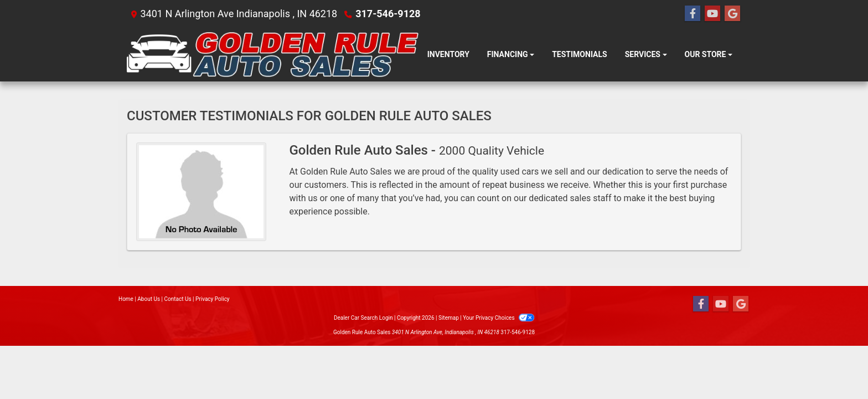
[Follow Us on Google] (732, 14)
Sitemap (449, 318)
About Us (149, 299)
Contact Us (178, 299)
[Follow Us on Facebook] (693, 14)
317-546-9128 (388, 14)
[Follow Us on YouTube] (712, 14)
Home (126, 299)
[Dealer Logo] (273, 55)
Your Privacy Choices (498, 318)
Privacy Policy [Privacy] (213, 299)
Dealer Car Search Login (363, 318)
